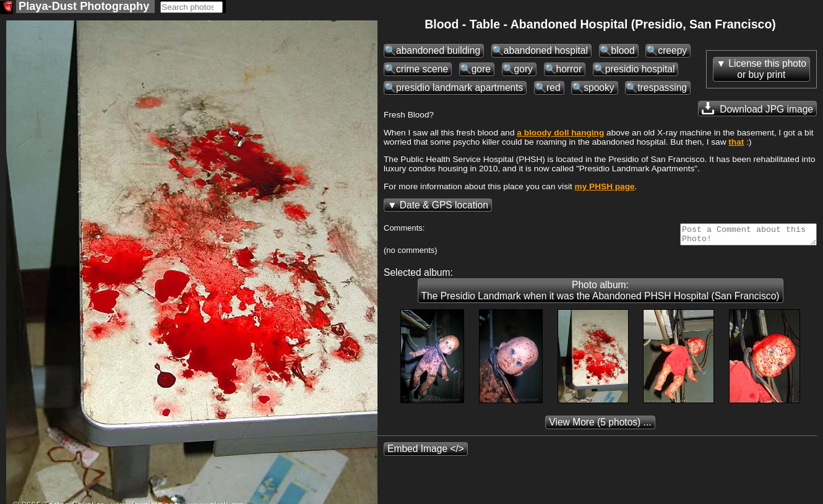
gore (481, 70)
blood (623, 52)
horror (569, 70)
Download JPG (757, 109)
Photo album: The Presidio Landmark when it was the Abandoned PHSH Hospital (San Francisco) (601, 295)
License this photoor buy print (767, 70)
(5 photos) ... (600, 427)
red (554, 89)
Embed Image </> (426, 454)
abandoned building (438, 52)
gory (524, 70)
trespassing (662, 89)
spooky (599, 89)
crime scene (422, 70)
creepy (672, 52)
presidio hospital (640, 70)
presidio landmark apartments (459, 89)
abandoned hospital (546, 52)
